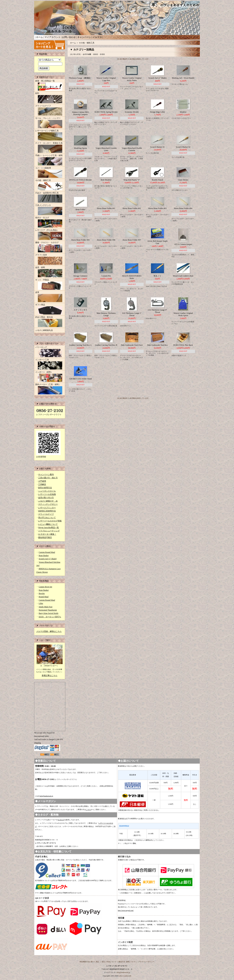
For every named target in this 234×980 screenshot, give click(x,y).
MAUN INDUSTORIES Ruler (132, 277)
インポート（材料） (50, 377)
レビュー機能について (48, 524)
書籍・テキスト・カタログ (50, 247)
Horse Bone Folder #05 (80, 240)
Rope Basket (44, 556)
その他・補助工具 (50, 185)
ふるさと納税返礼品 (44, 330)
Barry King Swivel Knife (49, 613)
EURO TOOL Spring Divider (106, 112)
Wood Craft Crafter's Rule (183, 276)
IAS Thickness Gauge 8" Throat (158, 311)
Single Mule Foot (45, 607)
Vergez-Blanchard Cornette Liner (106, 149)
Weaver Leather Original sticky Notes (132, 79)
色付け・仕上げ (50, 222)
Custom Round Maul (47, 552)
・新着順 (102, 54)
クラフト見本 (50, 260)
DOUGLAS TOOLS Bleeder (81, 180)
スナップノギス (80, 310)
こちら (88, 810)
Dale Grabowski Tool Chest (132, 345)
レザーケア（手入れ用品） (50, 235)
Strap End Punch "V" (132, 180)
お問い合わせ (69, 37)
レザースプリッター (47, 508)
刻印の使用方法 (45, 488)
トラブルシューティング (49, 531)
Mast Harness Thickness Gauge (106, 314)
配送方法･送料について (127, 962)
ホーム (39, 37)
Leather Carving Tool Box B (106, 345)
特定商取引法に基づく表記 (89, 962)
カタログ (61, 820)
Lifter (41, 603)
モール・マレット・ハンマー (50, 123)
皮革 (50, 297)
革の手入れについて (47, 518)
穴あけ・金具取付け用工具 (50, 198)
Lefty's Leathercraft (125, 976)
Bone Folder (80, 209)
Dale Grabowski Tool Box (157, 345)
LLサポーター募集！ (47, 534)
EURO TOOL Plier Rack (183, 345)
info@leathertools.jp (46, 796)
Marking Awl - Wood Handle (183, 78)
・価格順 (95, 54)
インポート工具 (50, 364)
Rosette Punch (158, 180)
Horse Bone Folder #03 (157, 208)
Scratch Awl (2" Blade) (48, 559)
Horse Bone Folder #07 (132, 240)
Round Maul (44, 597)
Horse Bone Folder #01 (106, 208)
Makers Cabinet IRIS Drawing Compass (80, 113)
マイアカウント (52, 37)
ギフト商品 (50, 309)
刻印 (50, 98)
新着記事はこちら (50, 675)
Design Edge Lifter (157, 112)
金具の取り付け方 (46, 498)
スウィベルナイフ (50, 111)
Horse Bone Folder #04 (183, 208)
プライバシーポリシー (146, 962)
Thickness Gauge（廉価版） (81, 78)
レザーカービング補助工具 (50, 135)
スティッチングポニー (48, 504)
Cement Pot (106, 276)
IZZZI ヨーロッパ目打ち (50, 617)
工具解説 (42, 484)
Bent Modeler (106, 180)
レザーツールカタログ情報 (50, 521)
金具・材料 (50, 272)
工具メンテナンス (50, 210)
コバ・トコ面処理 (50, 173)
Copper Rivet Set (45, 587)
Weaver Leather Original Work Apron (183, 314)
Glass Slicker (183, 180)
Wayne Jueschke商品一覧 (49, 528)
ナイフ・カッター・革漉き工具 (50, 148)
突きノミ (157, 276)
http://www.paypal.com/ (126, 910)
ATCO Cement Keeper (183, 244)
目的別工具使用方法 (47, 511)
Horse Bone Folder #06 (106, 240)
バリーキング (50, 352)
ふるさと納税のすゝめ (48, 501)
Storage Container (81, 276)
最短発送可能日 (45, 537)
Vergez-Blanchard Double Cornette (132, 149)
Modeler (183, 112)
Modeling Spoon (80, 148)
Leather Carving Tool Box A (81, 345)
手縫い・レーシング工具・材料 (50, 160)
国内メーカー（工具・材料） (50, 389)
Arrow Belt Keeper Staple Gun (158, 242)
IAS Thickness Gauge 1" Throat (132, 314)
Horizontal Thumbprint (48, 610)
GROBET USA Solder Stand (81, 379)
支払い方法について (109, 962)
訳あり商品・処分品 (50, 322)
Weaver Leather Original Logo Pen (106, 79)
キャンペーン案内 (46, 474)
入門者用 (42, 481)
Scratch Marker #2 (183, 147)
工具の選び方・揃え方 (48, 478)
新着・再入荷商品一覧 (50, 86)
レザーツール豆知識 (47, 494)
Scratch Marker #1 (157, 147)
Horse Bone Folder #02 (132, 208)
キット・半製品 (50, 285)
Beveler (42, 593)
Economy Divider (132, 112)
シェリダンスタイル (47, 491)
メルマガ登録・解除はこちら (49, 631)
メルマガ (97, 37)
